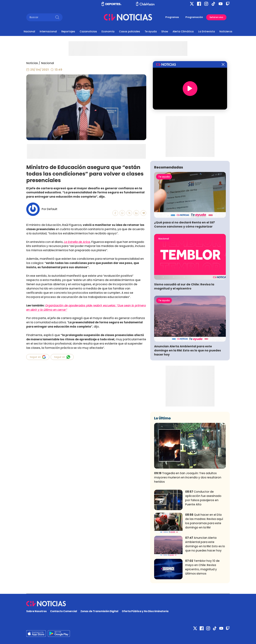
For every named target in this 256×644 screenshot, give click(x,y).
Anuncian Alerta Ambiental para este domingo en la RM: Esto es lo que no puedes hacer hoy (188, 350)
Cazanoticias (88, 31)
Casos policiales (130, 31)
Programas (172, 17)
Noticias (32, 63)
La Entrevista (207, 31)
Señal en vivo (216, 17)
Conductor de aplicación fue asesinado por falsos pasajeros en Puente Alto (203, 498)
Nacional (29, 31)
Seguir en (38, 357)
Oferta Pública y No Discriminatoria (145, 611)
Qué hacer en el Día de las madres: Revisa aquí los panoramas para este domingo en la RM (204, 521)
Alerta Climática (183, 31)
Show (165, 31)
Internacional (48, 31)
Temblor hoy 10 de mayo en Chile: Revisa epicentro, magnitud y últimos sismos (202, 567)
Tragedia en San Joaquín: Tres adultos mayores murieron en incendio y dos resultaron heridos (188, 477)
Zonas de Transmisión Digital (99, 611)
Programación (194, 17)
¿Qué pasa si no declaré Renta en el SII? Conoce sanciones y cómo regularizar (184, 224)
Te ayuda (151, 31)
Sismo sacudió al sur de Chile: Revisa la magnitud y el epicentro (184, 286)
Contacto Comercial (64, 611)
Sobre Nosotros (36, 611)
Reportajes (68, 31)
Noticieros (226, 31)
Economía (108, 31)
